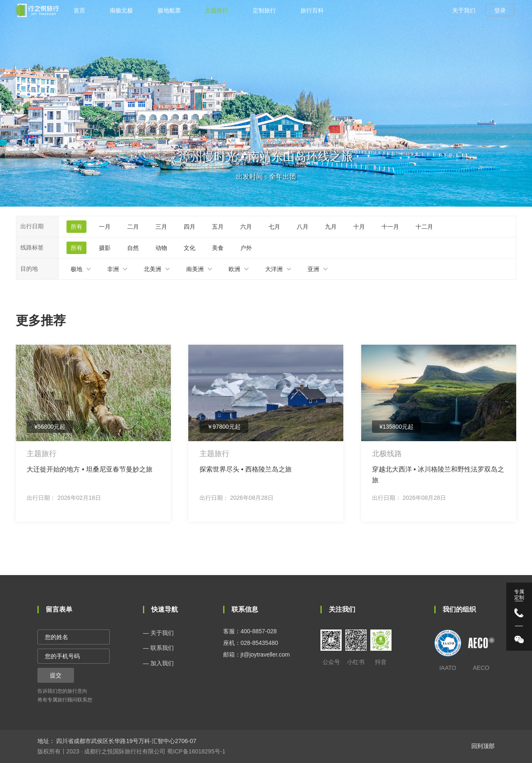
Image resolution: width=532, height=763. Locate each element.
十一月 (390, 227)
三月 (161, 227)
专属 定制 (519, 595)
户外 (246, 248)
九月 (331, 227)
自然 (133, 248)
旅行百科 (312, 10)
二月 (133, 227)
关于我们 (464, 10)
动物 (161, 248)
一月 (105, 227)
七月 (274, 227)
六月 (246, 227)
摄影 (105, 248)
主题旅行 (217, 10)
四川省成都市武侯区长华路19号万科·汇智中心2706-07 (126, 741)
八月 (303, 227)
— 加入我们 (158, 663)
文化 (190, 248)
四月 (190, 227)
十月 (359, 227)
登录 (500, 10)
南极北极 (121, 10)
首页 (79, 10)
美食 (218, 248)
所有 (76, 227)
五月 (218, 227)
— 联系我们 (158, 648)
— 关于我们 (158, 633)
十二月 (424, 227)
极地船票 (169, 10)
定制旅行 (264, 10)
